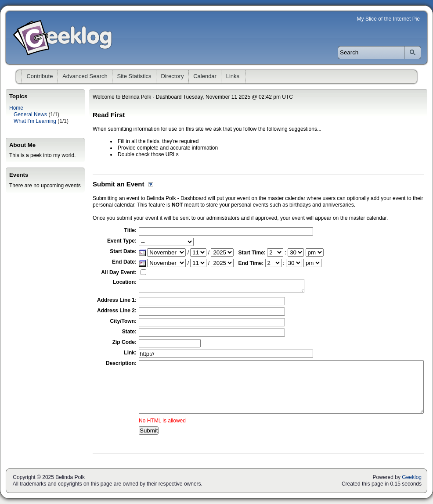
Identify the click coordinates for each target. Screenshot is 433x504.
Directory (172, 76)
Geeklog (412, 477)
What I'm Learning (35, 121)
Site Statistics (134, 76)
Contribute (40, 76)
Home (16, 108)
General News (30, 114)
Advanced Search (85, 76)
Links (233, 76)
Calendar (205, 76)
